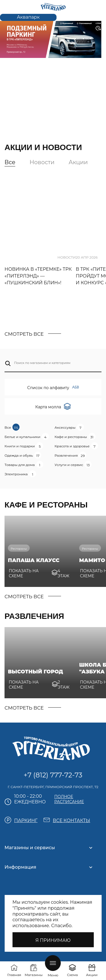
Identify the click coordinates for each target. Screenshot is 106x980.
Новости (42, 162)
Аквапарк (28, 17)
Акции (78, 162)
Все (10, 162)
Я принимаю (53, 940)
